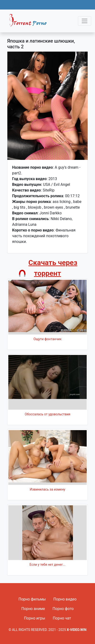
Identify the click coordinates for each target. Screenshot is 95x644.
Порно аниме (33, 609)
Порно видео (65, 599)
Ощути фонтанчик (47, 339)
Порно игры (35, 618)
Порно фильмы (32, 599)
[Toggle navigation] (85, 21)
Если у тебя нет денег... (47, 565)
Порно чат (62, 618)
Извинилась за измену (47, 489)
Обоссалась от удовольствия (47, 414)
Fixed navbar (30, 22)
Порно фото (63, 609)
